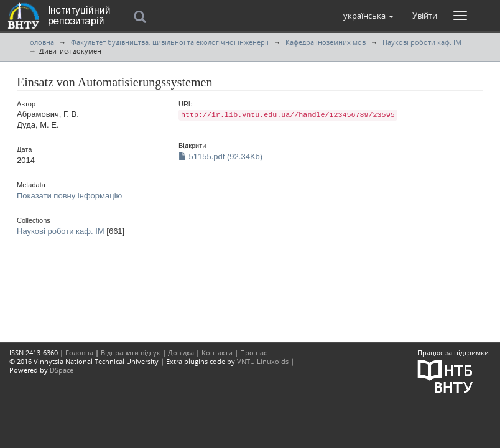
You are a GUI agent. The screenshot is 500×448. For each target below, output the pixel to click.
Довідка (181, 352)
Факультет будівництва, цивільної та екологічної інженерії (170, 42)
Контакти (217, 352)
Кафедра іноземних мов (326, 42)
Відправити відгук (131, 352)
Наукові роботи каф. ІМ (422, 42)
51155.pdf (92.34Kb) (220, 156)
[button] (368, 16)
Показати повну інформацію (69, 196)
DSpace (62, 370)
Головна (40, 42)
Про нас (253, 352)
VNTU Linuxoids (263, 361)
